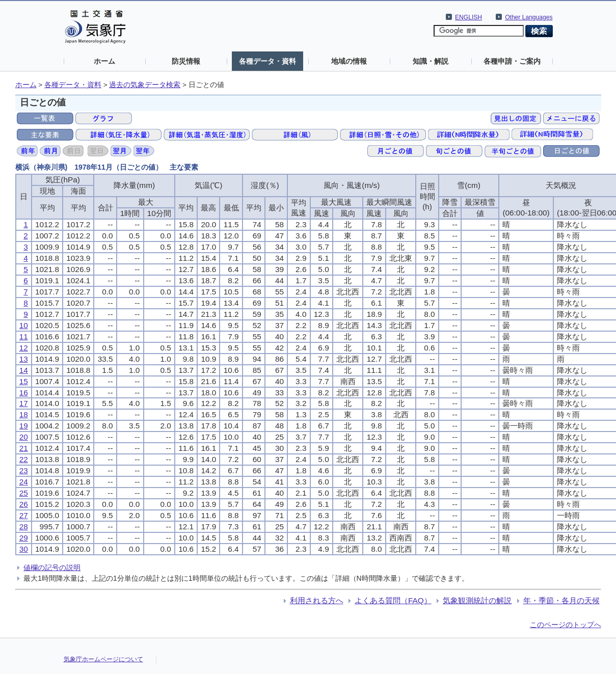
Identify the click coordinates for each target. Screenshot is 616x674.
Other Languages (529, 17)
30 (24, 549)
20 (24, 437)
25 (24, 493)
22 (24, 459)
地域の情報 (349, 61)
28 (24, 527)
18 (24, 414)
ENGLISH (468, 17)
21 (24, 448)
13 (24, 359)
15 (24, 381)
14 (24, 370)
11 (24, 336)
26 (24, 504)
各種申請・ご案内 (512, 61)
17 (24, 403)
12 (24, 348)
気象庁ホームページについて (103, 659)
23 (24, 470)
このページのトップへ (566, 625)
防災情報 (186, 61)
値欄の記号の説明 (52, 568)
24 (24, 482)
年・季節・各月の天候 (561, 600)
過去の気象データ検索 (145, 85)
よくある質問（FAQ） (393, 600)
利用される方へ (317, 600)
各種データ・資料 (267, 61)
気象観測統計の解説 (477, 600)
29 (24, 538)
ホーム (104, 61)
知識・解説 (431, 61)
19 (24, 426)
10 (24, 325)
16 (24, 393)
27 (24, 515)
